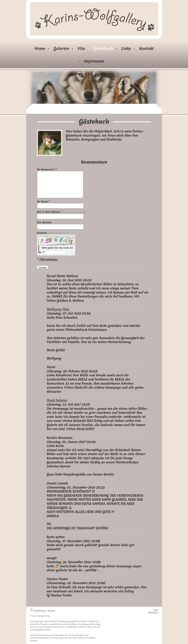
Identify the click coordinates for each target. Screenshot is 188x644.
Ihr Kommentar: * (47, 169)
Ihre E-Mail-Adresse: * (61, 212)
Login (156, 610)
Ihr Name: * (44, 202)
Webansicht (153, 612)
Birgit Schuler (57, 400)
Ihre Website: (44, 223)
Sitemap (51, 610)
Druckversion (38, 610)
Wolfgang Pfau (58, 309)
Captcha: (53, 233)
